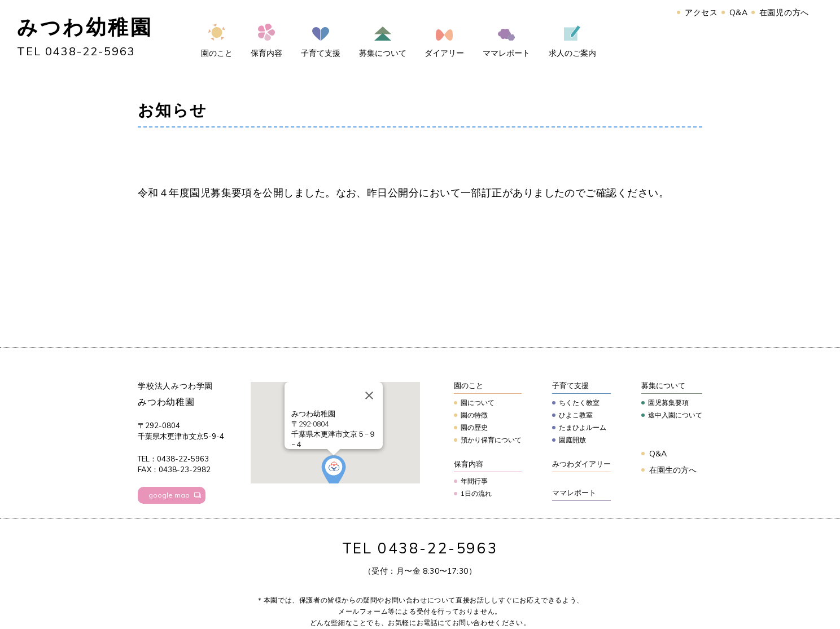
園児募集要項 (668, 403)
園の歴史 (474, 427)
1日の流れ (476, 493)
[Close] (369, 395)
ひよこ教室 (576, 415)
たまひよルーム (583, 427)
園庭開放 (572, 440)
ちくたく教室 (579, 403)
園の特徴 (474, 415)
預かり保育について (491, 440)
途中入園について (675, 415)
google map (169, 495)
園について (478, 403)
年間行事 (474, 481)
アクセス (701, 12)
